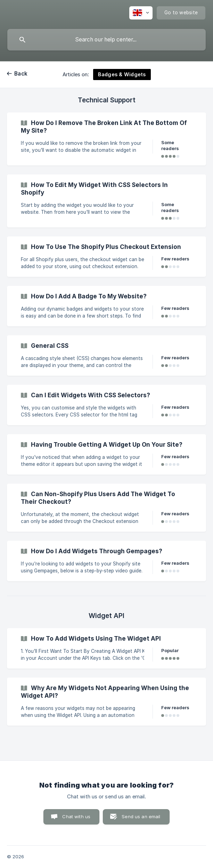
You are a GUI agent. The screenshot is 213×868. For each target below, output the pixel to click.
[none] (141, 13)
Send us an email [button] (141, 816)
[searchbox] (106, 40)
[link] (106, 139)
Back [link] (21, 74)
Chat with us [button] (76, 816)
